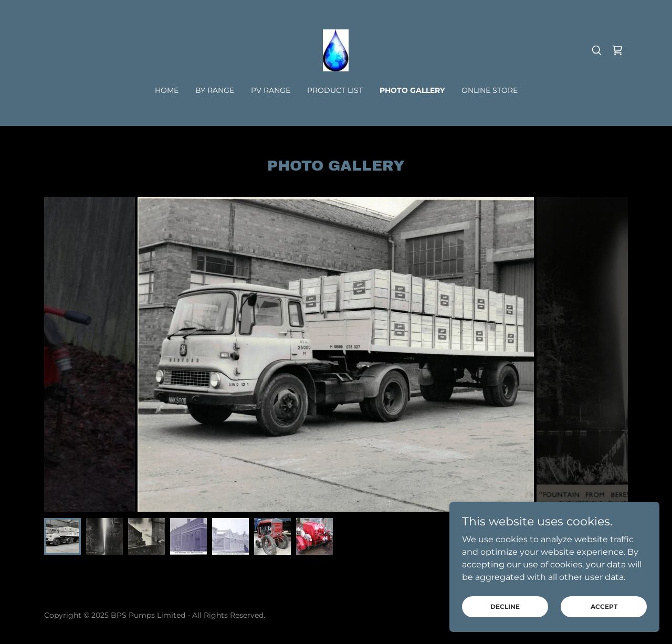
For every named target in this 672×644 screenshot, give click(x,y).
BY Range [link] (215, 90)
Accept (604, 606)
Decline (505, 606)
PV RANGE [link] (271, 90)
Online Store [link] (490, 90)
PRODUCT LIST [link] (335, 90)
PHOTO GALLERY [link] (412, 90)
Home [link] (167, 90)
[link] (336, 50)
